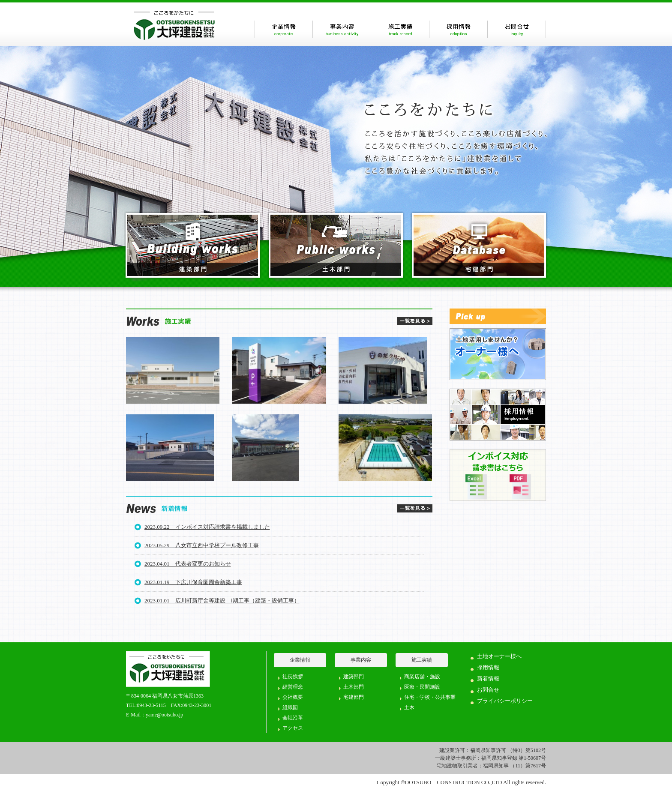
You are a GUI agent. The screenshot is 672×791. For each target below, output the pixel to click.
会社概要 (293, 697)
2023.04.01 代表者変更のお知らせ (188, 564)
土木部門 (354, 687)
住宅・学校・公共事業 (430, 697)
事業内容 (342, 29)
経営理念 (293, 687)
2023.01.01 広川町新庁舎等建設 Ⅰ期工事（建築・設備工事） (222, 601)
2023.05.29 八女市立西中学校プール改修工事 (202, 545)
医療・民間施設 (422, 687)
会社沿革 (293, 718)
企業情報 (283, 29)
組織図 (290, 707)
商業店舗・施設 (422, 677)
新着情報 (488, 679)
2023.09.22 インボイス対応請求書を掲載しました (207, 527)
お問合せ (517, 29)
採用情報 (458, 29)
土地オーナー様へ (499, 656)
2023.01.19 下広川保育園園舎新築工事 (193, 582)
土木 (409, 707)
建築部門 (354, 677)
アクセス (293, 728)
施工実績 (400, 29)
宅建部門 (354, 697)
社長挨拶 (293, 677)
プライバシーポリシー (505, 701)
